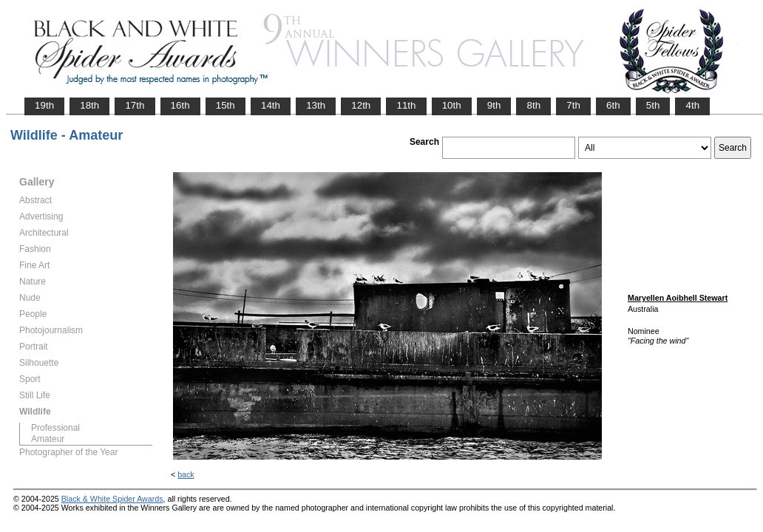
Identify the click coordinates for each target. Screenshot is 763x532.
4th (692, 105)
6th (613, 105)
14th (271, 105)
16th (180, 105)
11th (406, 105)
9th (494, 105)
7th (573, 105)
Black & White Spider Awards (112, 499)
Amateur (48, 439)
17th (135, 105)
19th (44, 105)
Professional (55, 428)
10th (452, 105)
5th (653, 105)
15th (225, 105)
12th (361, 105)
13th (316, 105)
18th (89, 105)
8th (533, 105)
